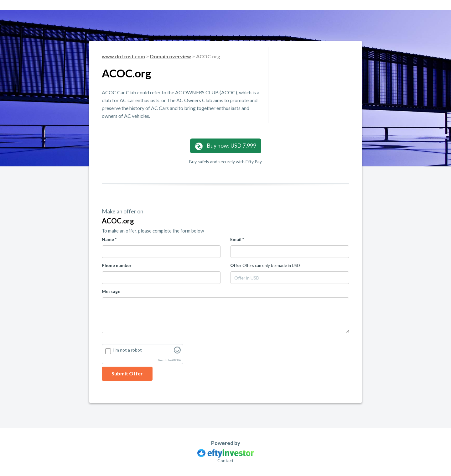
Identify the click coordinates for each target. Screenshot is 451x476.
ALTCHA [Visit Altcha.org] (176, 360)
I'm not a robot (127, 350)
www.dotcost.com (123, 56)
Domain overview (171, 56)
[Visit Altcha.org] (177, 352)
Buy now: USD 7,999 (226, 146)
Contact (225, 460)
